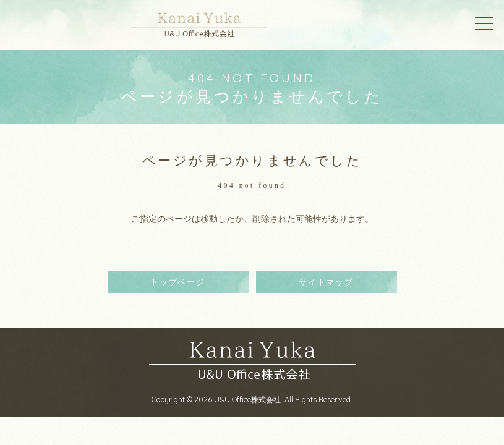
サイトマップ (326, 282)
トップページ (178, 282)
